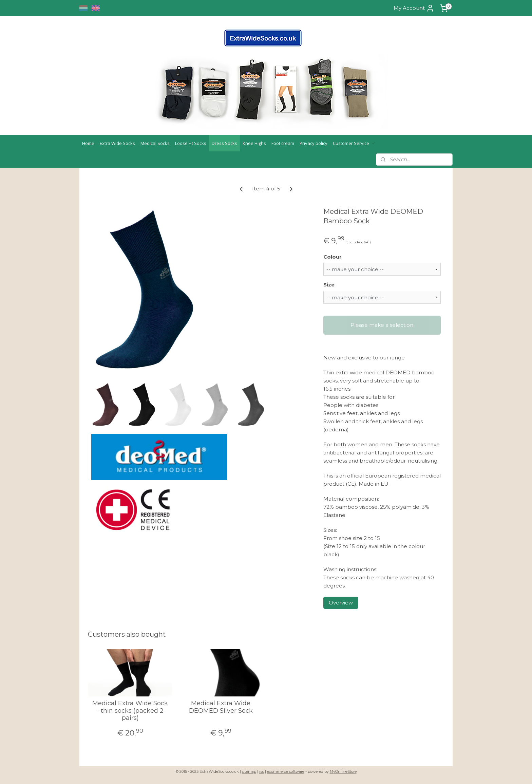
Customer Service (354, 143)
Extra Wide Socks (117, 143)
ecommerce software (286, 771)
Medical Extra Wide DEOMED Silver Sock (221, 707)
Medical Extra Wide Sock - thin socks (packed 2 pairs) (130, 711)
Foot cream (283, 143)
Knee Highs (254, 143)
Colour (332, 257)
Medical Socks (155, 143)
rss (262, 771)
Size (329, 285)
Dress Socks (224, 143)
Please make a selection (382, 325)
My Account (414, 8)
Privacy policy (313, 143)
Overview (341, 603)
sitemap (249, 771)
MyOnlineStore (343, 771)
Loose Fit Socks (191, 143)
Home (88, 143)
